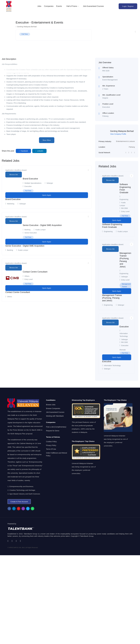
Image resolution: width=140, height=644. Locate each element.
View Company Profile (118, 134)
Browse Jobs (51, 405)
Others (27, 276)
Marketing (11, 204)
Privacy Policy (51, 445)
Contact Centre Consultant (35, 272)
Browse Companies (53, 408)
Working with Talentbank (55, 416)
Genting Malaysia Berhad (122, 131)
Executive (124, 327)
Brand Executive (30, 179)
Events (59, 6)
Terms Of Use (51, 449)
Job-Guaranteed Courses (93, 6)
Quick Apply (47, 195)
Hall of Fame (72, 6)
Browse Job (14, 175)
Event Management (110, 80)
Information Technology (112, 366)
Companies (49, 6)
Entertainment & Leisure (125, 141)
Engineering (124, 199)
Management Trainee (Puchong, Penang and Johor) (112, 298)
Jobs (39, 6)
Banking (27, 230)
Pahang (132, 147)
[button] (19, 502)
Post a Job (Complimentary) (56, 427)
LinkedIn (39, 151)
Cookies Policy (51, 442)
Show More (47, 140)
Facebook (23, 151)
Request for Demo (53, 431)
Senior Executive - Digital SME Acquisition (42, 225)
